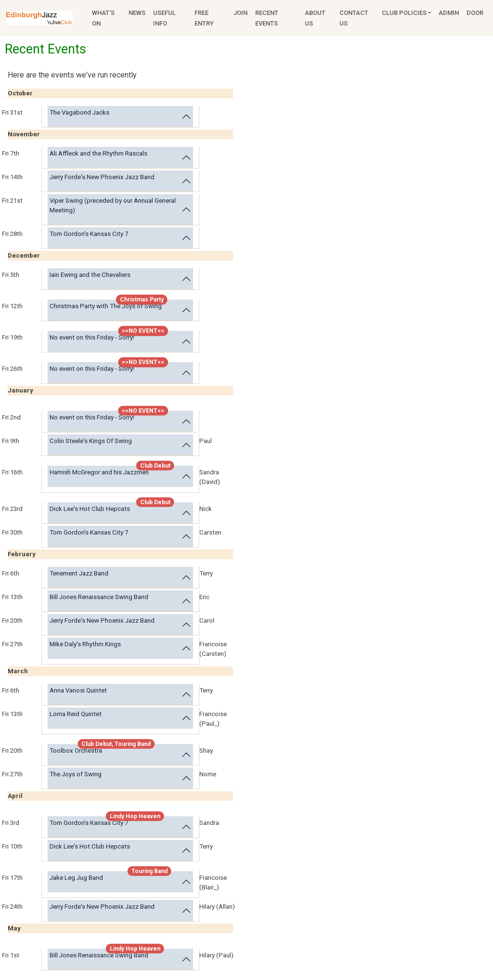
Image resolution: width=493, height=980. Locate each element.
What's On (103, 18)
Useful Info (164, 18)
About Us (315, 18)
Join (240, 13)
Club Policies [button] (404, 13)
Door (475, 13)
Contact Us (354, 18)
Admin (449, 13)
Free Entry (204, 18)
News (137, 13)
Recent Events (267, 18)
